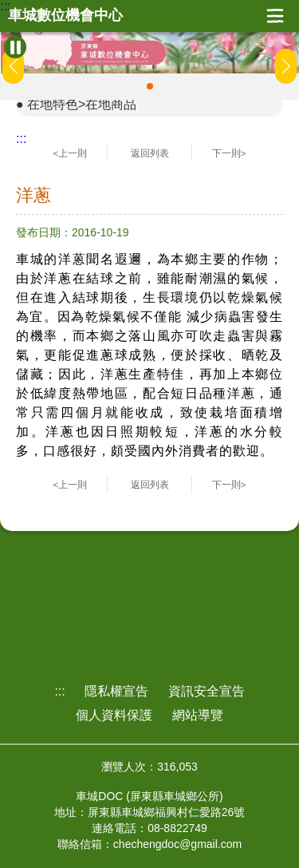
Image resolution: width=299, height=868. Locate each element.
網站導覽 (198, 715)
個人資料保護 (114, 715)
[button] (150, 86)
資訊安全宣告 (207, 691)
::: (5, 6)
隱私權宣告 (116, 691)
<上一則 (71, 153)
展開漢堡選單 (275, 16)
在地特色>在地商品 (82, 104)
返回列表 (150, 153)
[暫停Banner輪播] (15, 47)
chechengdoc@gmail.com (177, 844)
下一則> (229, 153)
